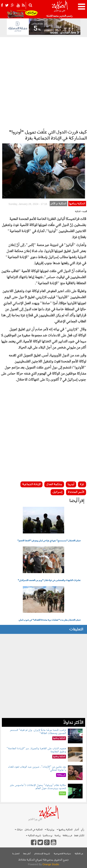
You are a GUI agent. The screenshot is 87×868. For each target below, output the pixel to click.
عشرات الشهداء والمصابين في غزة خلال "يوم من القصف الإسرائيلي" (49, 580)
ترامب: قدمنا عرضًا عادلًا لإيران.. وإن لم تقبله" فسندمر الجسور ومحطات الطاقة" (38, 732)
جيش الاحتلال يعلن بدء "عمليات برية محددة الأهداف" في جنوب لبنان (50, 620)
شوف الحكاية (33, 836)
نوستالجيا (48, 836)
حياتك (19, 830)
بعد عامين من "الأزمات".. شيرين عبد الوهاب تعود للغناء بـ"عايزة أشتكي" (37, 769)
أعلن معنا (27, 854)
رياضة (58, 836)
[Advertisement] (43, 82)
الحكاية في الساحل (33, 830)
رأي (82, 830)
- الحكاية (78, 212)
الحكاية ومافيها (77, 204)
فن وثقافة (67, 836)
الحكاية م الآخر (58, 204)
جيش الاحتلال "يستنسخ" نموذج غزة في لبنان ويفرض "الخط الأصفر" (49, 541)
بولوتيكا (50, 830)
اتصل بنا (16, 854)
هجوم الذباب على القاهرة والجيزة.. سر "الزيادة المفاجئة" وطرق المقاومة (36, 750)
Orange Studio (51, 864)
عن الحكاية (79, 854)
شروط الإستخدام (42, 854)
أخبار (77, 830)
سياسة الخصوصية (62, 854)
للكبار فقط (79, 836)
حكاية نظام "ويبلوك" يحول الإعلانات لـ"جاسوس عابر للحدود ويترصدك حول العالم (38, 787)
